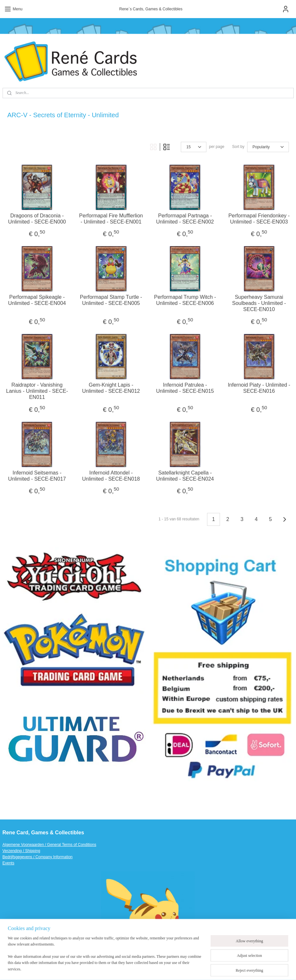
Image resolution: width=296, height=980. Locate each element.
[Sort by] (268, 147)
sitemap (145, 968)
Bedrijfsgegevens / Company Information (38, 857)
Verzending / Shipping (22, 851)
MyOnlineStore (230, 968)
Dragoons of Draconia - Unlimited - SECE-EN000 (37, 218)
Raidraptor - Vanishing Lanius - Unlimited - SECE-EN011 (37, 391)
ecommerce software (179, 968)
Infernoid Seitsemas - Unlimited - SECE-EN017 (37, 475)
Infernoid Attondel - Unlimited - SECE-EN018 (111, 475)
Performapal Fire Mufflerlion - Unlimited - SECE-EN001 (111, 218)
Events (9, 863)
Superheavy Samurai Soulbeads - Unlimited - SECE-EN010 (259, 303)
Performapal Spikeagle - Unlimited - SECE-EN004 (37, 300)
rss (157, 968)
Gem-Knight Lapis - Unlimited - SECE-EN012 (111, 388)
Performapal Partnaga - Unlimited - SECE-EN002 (185, 218)
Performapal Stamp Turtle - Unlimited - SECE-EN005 (111, 300)
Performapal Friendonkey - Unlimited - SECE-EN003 (259, 218)
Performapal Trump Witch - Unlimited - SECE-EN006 (185, 300)
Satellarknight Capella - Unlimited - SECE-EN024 (185, 475)
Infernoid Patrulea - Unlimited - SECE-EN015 (185, 388)
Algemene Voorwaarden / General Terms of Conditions (49, 845)
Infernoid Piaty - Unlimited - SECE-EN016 (259, 388)
